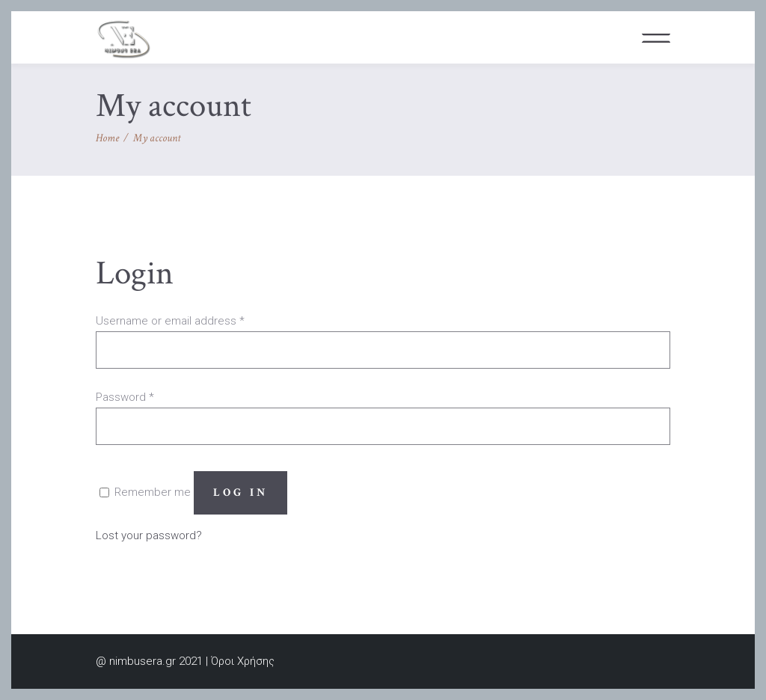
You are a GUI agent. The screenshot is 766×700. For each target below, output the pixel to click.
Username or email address (170, 321)
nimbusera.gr (143, 661)
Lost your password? (149, 535)
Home (107, 138)
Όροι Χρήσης (243, 661)
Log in (240, 492)
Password (125, 397)
